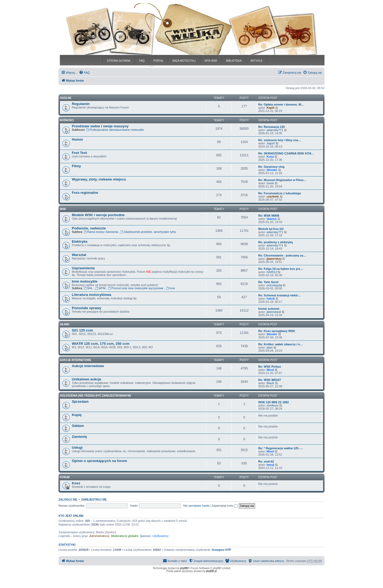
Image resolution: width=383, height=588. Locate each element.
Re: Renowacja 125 (272, 127)
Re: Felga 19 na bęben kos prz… (281, 269)
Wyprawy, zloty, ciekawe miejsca (99, 179)
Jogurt (271, 143)
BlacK (270, 383)
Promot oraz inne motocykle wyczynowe (136, 288)
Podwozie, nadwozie (89, 228)
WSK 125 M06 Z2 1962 (274, 402)
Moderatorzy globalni (125, 536)
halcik (271, 299)
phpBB (184, 568)
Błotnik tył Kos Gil (271, 229)
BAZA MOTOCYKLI (184, 61)
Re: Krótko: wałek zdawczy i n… (280, 344)
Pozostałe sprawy (87, 308)
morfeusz (272, 405)
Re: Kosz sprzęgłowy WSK (277, 331)
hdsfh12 (272, 272)
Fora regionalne (85, 193)
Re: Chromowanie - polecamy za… (282, 255)
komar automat (269, 309)
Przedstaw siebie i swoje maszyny (100, 126)
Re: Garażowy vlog (271, 167)
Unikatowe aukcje (87, 379)
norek (270, 183)
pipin (270, 347)
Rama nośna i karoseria (101, 232)
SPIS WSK (211, 61)
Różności (67, 120)
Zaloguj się (68, 499)
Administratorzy (99, 536)
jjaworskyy (274, 259)
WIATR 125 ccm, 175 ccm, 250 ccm (101, 344)
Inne (170, 288)
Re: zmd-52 (266, 461)
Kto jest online (71, 516)
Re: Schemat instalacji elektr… (280, 295)
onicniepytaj (274, 285)
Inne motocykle (85, 281)
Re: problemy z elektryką (276, 242)
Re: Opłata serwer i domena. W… (281, 104)
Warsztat (79, 255)
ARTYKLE (256, 61)
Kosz (76, 483)
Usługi (77, 448)
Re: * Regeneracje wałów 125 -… (281, 448)
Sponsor (145, 536)
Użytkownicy (161, 536)
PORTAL (158, 61)
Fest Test (79, 153)
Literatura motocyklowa (91, 295)
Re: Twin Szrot (268, 282)
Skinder (272, 170)
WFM (101, 288)
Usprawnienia (83, 268)
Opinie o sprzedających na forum (99, 461)
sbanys (272, 219)
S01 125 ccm (82, 330)
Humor (78, 139)
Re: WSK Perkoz (270, 367)
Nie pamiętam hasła (196, 506)
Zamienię (79, 437)
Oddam (78, 426)
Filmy (76, 166)
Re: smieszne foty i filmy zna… (280, 140)
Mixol (270, 370)
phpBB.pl (211, 571)
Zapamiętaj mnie (224, 506)
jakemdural (274, 312)
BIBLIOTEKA (234, 61)
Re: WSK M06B (269, 216)
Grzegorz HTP (221, 550)
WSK (63, 209)
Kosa (270, 157)
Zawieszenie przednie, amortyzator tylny (148, 232)
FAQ (142, 61)
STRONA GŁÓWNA (119, 61)
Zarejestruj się (94, 499)
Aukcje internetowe (88, 366)
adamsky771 (275, 130)
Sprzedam (80, 402)
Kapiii (270, 108)
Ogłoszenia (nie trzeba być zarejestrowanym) (95, 396)
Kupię (77, 415)
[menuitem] (84, 73)
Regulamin (81, 104)
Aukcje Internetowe (76, 360)
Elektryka (80, 241)
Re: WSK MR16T (270, 380)
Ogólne (66, 98)
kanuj (270, 465)
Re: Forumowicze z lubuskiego (280, 193)
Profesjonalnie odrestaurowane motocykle (115, 130)
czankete (273, 196)
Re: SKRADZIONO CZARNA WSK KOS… (286, 153)
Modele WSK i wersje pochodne (98, 215)
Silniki (65, 324)
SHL (89, 288)
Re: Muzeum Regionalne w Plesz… (282, 180)
